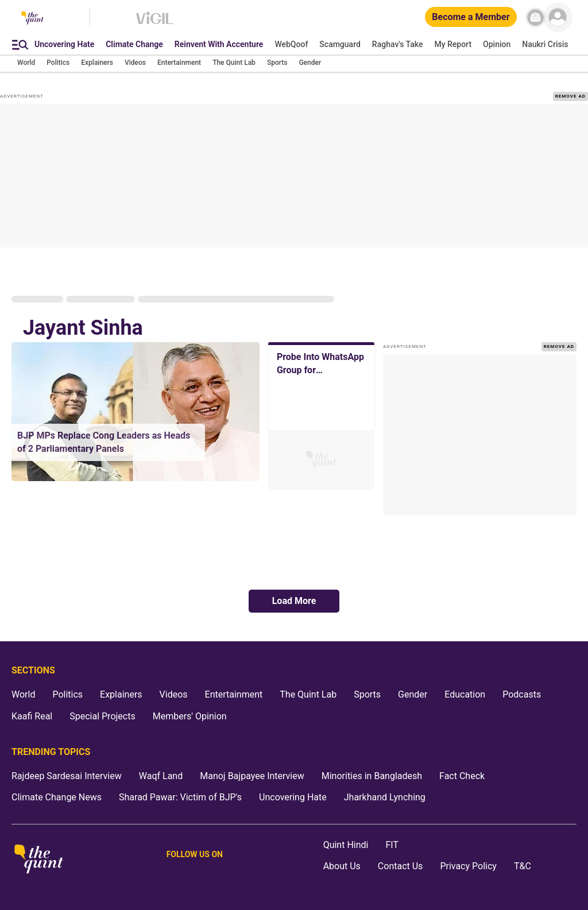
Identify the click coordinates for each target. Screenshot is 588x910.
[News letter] (535, 18)
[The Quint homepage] (32, 19)
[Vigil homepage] (155, 24)
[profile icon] (558, 18)
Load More (294, 601)
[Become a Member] (471, 18)
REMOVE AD (570, 96)
